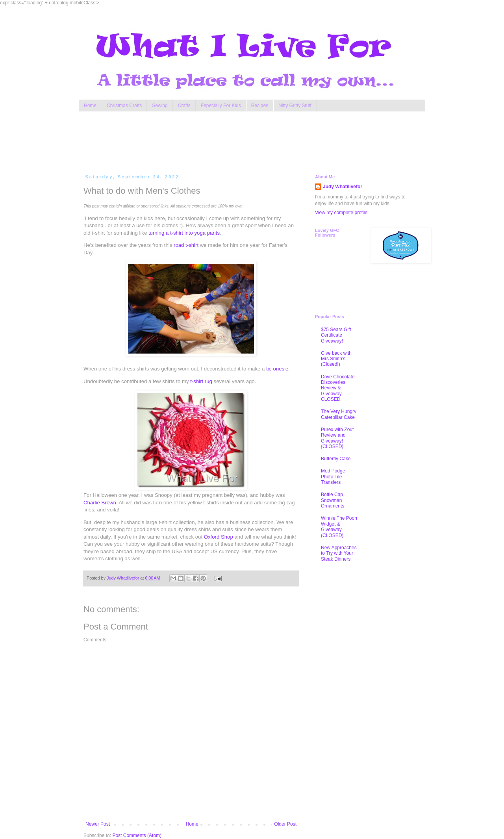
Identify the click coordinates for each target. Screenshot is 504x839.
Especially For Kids (221, 106)
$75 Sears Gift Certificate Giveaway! (336, 335)
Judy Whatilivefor (343, 187)
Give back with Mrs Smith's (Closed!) (336, 359)
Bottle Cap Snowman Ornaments (333, 500)
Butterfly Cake (336, 459)
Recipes (260, 106)
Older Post (285, 824)
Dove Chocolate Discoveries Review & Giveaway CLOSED (338, 388)
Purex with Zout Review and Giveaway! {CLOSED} (337, 438)
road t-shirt (186, 245)
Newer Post (98, 824)
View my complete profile (341, 213)
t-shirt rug (201, 381)
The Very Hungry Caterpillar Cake (339, 414)
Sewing (160, 106)
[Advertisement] (234, 141)
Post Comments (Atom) (137, 835)
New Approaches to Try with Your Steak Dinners (339, 553)
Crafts (184, 106)
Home (90, 106)
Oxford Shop (219, 537)
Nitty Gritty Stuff (295, 106)
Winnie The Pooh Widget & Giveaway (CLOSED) (339, 527)
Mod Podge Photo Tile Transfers (333, 477)
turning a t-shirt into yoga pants (184, 233)
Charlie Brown (100, 503)
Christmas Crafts (124, 106)
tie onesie (277, 369)
